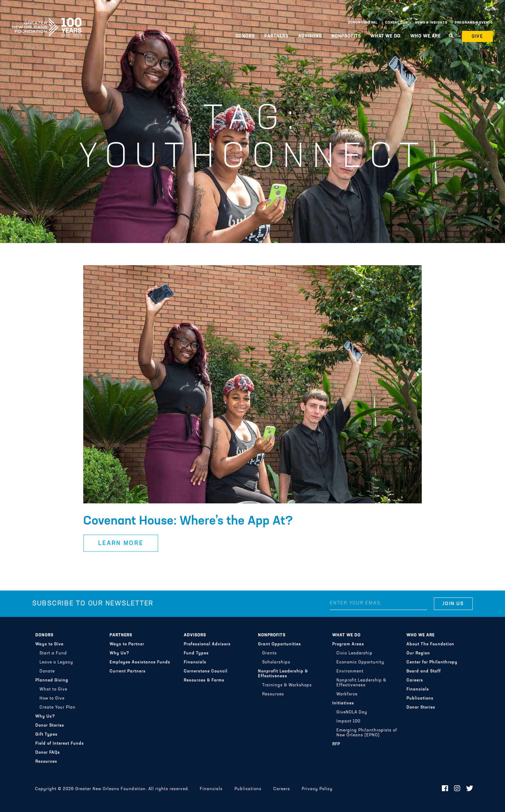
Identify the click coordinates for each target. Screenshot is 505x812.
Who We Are (426, 36)
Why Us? (45, 717)
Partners (276, 36)
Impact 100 (348, 721)
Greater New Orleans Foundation (47, 21)
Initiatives (343, 703)
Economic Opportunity (360, 662)
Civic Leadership (354, 653)
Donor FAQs (48, 753)
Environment (350, 671)
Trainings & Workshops (287, 685)
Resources (46, 762)
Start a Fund (53, 653)
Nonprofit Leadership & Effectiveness (283, 674)
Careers (415, 680)
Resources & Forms (204, 680)
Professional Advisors (207, 644)
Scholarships (276, 662)
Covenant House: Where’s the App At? (188, 521)
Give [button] (478, 37)
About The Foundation (430, 644)
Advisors (310, 36)
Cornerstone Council (206, 671)
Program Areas (348, 644)
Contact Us (396, 23)
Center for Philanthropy (432, 662)
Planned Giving (52, 680)
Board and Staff (424, 671)
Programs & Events (474, 23)
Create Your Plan (58, 708)
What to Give (53, 689)
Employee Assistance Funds (140, 662)
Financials (195, 662)
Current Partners (128, 671)
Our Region (418, 653)
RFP (336, 744)
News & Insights (431, 23)
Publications (420, 698)
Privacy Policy (317, 789)
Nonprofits (346, 36)
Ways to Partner (127, 644)
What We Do (386, 36)
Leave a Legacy (56, 662)
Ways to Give (49, 644)
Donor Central (363, 23)
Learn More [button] (121, 543)
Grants (269, 653)
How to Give (52, 698)
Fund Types (196, 653)
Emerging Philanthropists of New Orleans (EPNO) (367, 733)
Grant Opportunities (280, 644)
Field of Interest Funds (60, 744)
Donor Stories (50, 726)
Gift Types (46, 735)
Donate (47, 671)
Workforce (347, 694)
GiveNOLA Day (352, 712)
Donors (245, 36)
